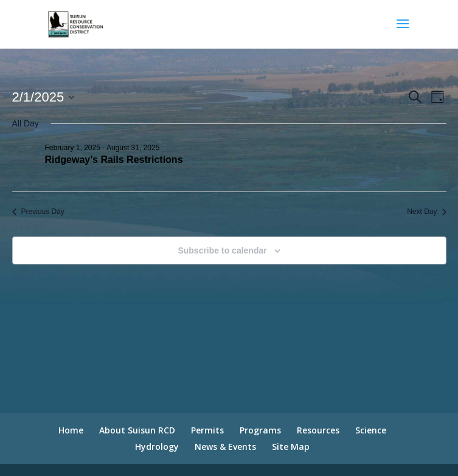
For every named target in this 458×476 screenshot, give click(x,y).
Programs (260, 430)
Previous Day (38, 212)
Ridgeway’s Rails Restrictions (114, 160)
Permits (207, 430)
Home (71, 430)
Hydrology (157, 447)
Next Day (426, 212)
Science (371, 430)
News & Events (225, 447)
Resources (318, 430)
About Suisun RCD (137, 430)
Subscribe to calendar (222, 250)
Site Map (291, 447)
